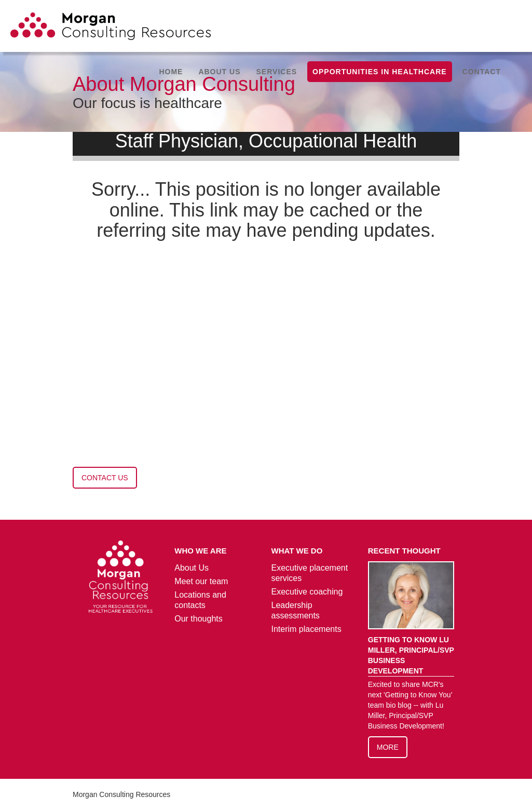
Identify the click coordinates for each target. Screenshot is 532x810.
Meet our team (201, 581)
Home (171, 72)
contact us (105, 478)
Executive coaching (307, 592)
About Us (192, 568)
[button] (219, 72)
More (388, 747)
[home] (111, 31)
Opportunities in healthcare (380, 72)
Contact (482, 72)
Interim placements (306, 629)
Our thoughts (199, 619)
